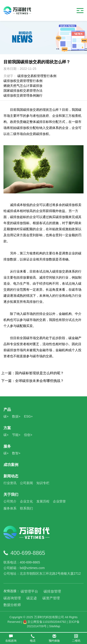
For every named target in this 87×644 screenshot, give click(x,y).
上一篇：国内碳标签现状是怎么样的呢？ (32, 373)
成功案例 (11, 465)
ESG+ (28, 416)
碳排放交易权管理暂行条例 (37, 76)
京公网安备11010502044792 (45, 622)
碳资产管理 (51, 598)
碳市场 (31, 338)
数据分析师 (12, 605)
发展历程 (43, 501)
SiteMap (55, 626)
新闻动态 (11, 476)
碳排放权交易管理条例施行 (23, 95)
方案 (7, 428)
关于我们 (11, 494)
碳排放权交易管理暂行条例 (23, 81)
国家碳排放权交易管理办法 (23, 91)
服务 (7, 446)
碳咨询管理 (12, 598)
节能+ (16, 435)
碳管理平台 (29, 591)
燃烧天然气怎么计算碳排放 (23, 86)
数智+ (16, 453)
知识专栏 (43, 483)
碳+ (6, 416)
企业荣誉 (59, 501)
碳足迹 (32, 598)
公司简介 (10, 501)
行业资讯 (10, 483)
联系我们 (26, 508)
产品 (7, 410)
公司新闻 (26, 483)
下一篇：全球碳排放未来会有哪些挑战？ (32, 381)
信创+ (28, 435)
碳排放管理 (52, 591)
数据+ (16, 416)
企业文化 (26, 501)
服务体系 (10, 508)
